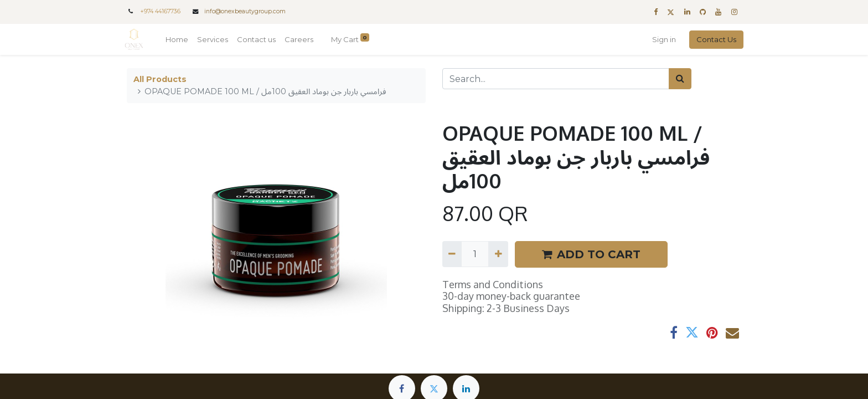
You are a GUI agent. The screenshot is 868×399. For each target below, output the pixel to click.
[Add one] (498, 254)
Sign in (662, 39)
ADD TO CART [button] (591, 254)
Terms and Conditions (493, 284)
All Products (160, 79)
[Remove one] (452, 254)
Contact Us (714, 39)
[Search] (680, 79)
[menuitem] (179, 40)
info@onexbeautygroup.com (245, 11)
